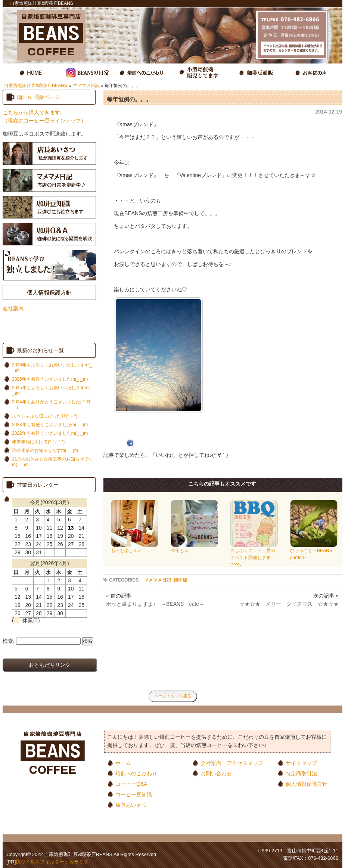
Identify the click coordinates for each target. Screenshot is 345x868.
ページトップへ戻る (173, 696)
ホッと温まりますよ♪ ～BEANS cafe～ (155, 604)
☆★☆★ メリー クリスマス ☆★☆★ (289, 604)
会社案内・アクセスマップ (232, 763)
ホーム (123, 763)
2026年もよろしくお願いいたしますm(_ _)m (52, 368)
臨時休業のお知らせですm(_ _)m (45, 450)
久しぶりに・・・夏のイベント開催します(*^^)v (254, 555)
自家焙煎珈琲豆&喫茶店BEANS (36, 86)
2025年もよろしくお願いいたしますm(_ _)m (52, 390)
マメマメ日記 (86, 86)
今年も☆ (194, 548)
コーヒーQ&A (131, 784)
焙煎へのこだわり (136, 773)
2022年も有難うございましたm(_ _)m (50, 433)
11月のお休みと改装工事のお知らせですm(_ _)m (52, 462)
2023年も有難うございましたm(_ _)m (50, 425)
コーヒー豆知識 (134, 794)
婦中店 (180, 580)
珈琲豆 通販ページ (38, 97)
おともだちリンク (50, 665)
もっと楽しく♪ (135, 548)
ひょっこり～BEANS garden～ (314, 552)
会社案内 (13, 309)
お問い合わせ (216, 773)
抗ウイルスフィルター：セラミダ (52, 862)
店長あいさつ (131, 805)
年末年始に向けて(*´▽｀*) (38, 442)
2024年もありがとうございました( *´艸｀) (51, 405)
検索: (9, 641)
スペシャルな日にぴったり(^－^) (45, 416)
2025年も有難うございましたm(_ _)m (50, 379)
